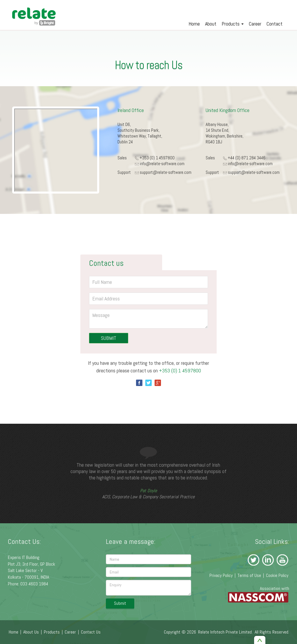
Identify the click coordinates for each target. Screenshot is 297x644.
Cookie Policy (277, 575)
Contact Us (91, 632)
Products (233, 24)
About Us (31, 632)
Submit (120, 603)
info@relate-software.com (162, 164)
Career (255, 24)
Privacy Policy (221, 575)
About (211, 24)
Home (194, 24)
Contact (275, 24)
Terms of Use (249, 575)
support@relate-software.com (166, 172)
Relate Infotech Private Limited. (225, 632)
